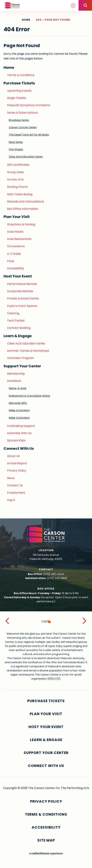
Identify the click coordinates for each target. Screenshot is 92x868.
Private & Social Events (23, 298)
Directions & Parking (21, 224)
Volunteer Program (21, 358)
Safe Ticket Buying (20, 194)
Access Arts (15, 179)
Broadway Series (19, 120)
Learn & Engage (18, 336)
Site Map (46, 840)
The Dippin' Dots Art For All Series (29, 135)
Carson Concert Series (23, 127)
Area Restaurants (19, 239)
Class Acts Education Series (26, 157)
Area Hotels (15, 232)
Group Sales (15, 172)
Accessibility (16, 268)
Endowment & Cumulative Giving (29, 396)
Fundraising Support (21, 426)
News (11, 478)
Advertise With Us (19, 433)
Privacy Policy (17, 471)
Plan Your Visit (17, 217)
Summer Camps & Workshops (28, 351)
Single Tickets (17, 98)
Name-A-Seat (18, 388)
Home (26, 20)
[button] (7, 622)
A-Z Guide (14, 254)
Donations (14, 381)
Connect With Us (19, 448)
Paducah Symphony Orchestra (29, 105)
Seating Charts (17, 187)
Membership (16, 374)
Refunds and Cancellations (26, 202)
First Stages (16, 149)
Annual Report (17, 463)
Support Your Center (22, 366)
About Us (13, 456)
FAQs (11, 261)
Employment (16, 493)
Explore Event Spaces (22, 306)
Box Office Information (23, 209)
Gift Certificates (18, 165)
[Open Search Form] (85, 5)
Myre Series (16, 142)
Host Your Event (18, 276)
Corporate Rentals (20, 291)
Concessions (16, 246)
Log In (11, 500)
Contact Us (15, 485)
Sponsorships (16, 440)
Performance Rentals (22, 284)
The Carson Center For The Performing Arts (12, 5)
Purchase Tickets (19, 83)
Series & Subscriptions (22, 113)
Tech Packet (16, 321)
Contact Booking (19, 328)
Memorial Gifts (18, 403)
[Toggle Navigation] (73, 5)
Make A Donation (19, 410)
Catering (13, 313)
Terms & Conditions (21, 75)
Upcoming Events (19, 91)
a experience (46, 853)
